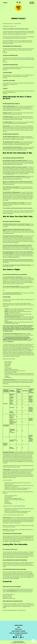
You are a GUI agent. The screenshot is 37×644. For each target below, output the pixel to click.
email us (19, 519)
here (14, 278)
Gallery (5, 3)
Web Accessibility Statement (18, 631)
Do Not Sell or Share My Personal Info (18, 633)
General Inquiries (19, 625)
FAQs (18, 627)
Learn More (5, 53)
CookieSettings (19, 635)
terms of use (21, 642)
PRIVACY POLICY (19, 629)
